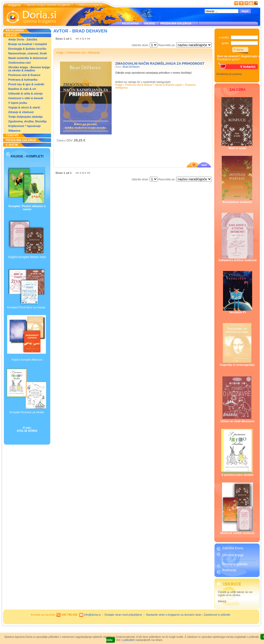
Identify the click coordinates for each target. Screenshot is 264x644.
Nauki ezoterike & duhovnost (28, 58)
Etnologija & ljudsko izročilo (27, 49)
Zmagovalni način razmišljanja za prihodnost (160, 63)
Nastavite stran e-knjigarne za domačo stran (174, 615)
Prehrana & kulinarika (23, 80)
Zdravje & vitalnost (21, 112)
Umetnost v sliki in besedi (26, 98)
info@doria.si (92, 615)
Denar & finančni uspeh (169, 85)
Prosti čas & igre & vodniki (26, 84)
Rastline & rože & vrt (22, 89)
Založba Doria (233, 548)
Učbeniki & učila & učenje (26, 94)
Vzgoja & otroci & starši (24, 107)
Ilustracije (229, 570)
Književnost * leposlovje (24, 126)
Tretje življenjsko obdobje (26, 117)
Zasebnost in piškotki (217, 615)
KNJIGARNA (130, 23)
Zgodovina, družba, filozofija (27, 121)
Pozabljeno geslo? (229, 59)
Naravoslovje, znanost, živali (27, 53)
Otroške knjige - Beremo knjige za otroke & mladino (29, 69)
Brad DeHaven (131, 67)
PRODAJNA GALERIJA (176, 23)
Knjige (60, 53)
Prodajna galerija (235, 564)
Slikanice (14, 131)
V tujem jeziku (18, 103)
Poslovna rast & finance (24, 75)
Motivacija (94, 53)
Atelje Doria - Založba (23, 39)
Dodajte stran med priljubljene (123, 615)
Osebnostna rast (19, 63)
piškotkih (129, 640)
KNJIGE (149, 23)
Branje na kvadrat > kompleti (28, 44)
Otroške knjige (233, 555)
